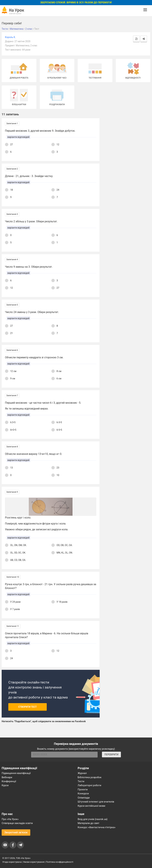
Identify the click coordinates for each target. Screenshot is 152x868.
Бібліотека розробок (90, 777)
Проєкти (83, 789)
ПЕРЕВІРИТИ (111, 754)
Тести (81, 781)
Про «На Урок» (10, 819)
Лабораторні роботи (89, 785)
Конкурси (83, 793)
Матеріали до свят (88, 823)
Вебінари (7, 777)
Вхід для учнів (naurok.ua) (93, 819)
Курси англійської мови (91, 806)
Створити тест (28, 707)
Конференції (9, 781)
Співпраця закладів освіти (17, 823)
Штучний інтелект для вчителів (96, 802)
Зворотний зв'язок (16, 832)
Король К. (10, 37)
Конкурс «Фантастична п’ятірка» (97, 827)
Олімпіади (84, 798)
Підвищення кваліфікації (16, 773)
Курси (5, 785)
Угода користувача (12, 862)
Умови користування (34, 862)
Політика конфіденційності (60, 862)
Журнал (82, 773)
